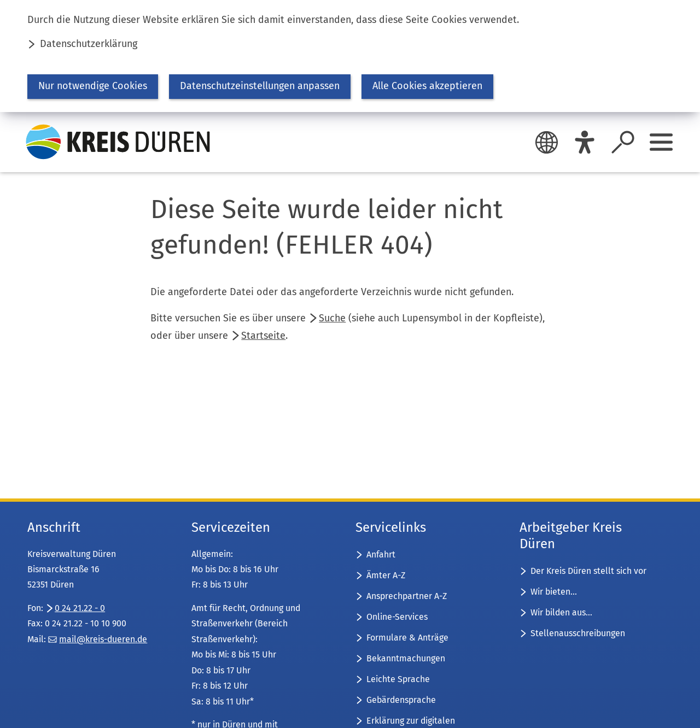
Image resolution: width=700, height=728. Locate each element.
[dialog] (350, 56)
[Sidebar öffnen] (661, 142)
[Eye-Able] (585, 142)
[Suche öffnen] (623, 142)
